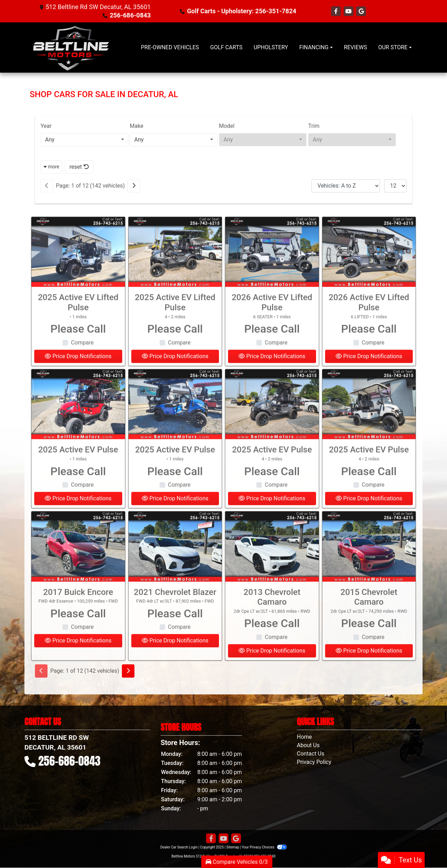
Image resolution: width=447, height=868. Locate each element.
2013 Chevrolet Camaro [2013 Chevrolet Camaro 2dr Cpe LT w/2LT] (272, 611)
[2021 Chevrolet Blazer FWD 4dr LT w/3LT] (175, 560)
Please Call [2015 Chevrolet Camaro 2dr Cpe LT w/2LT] (369, 637)
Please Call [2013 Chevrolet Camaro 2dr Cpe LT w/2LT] (272, 637)
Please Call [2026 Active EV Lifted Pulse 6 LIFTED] (369, 342)
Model (227, 126)
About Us (308, 745)
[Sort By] (346, 186)
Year (46, 126)
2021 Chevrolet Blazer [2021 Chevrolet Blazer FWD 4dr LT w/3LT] (175, 606)
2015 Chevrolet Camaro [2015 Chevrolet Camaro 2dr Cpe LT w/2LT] (369, 611)
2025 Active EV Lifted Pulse (78, 316)
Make (136, 126)
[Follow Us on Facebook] (337, 11)
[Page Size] (395, 186)
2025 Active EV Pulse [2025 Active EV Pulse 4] (272, 463)
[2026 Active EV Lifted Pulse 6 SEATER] (272, 266)
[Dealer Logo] (71, 48)
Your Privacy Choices (264, 847)
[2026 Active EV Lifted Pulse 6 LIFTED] (369, 266)
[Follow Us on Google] (361, 11)
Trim (314, 126)
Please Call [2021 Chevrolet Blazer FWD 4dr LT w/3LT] (175, 627)
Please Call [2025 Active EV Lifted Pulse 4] (175, 342)
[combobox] (85, 140)
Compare (82, 356)
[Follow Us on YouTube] (349, 11)
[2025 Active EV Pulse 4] (272, 418)
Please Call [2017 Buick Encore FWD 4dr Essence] (78, 627)
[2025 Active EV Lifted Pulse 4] (175, 266)
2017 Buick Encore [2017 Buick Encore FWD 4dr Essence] (78, 606)
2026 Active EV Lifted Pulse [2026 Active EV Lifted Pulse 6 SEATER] (272, 316)
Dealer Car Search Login (179, 847)
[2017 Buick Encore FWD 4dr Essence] (78, 560)
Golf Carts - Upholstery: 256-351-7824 (242, 11)
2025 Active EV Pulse (78, 463)
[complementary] (426, 847)
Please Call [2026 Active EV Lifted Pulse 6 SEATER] (272, 342)
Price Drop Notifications (78, 654)
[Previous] (47, 186)
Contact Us (311, 754)
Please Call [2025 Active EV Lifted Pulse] (78, 342)
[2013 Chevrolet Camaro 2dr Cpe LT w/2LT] (272, 560)
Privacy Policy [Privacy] (314, 762)
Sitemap (233, 847)
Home (304, 737)
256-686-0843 (130, 15)
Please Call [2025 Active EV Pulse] (78, 485)
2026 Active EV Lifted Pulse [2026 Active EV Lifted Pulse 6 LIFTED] (369, 316)
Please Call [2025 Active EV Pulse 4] (272, 485)
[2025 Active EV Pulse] (78, 418)
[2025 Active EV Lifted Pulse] (78, 266)
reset (79, 167)
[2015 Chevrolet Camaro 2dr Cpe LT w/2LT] (369, 560)
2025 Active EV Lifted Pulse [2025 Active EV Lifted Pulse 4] (175, 316)
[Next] (134, 186)
